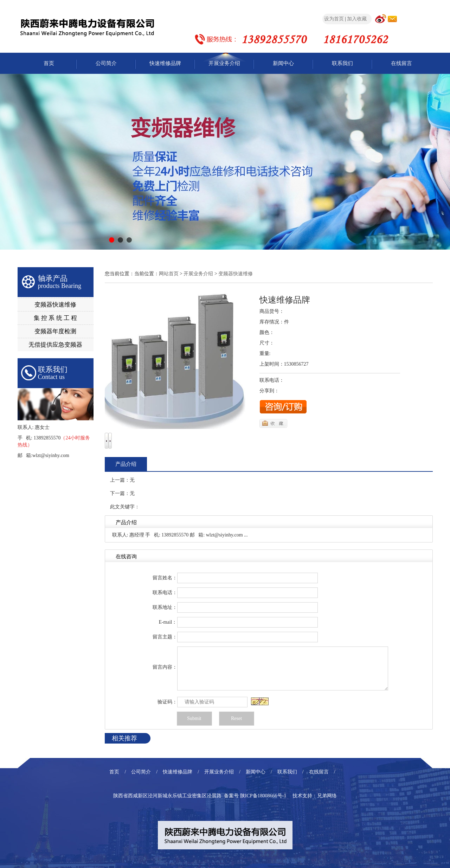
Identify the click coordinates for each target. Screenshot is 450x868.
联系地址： (165, 607)
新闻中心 (283, 63)
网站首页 (169, 274)
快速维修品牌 (165, 63)
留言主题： (165, 637)
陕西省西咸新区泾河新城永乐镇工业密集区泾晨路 (167, 796)
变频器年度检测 (55, 331)
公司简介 (106, 63)
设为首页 (334, 19)
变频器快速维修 (55, 305)
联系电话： (165, 593)
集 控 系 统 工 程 (55, 318)
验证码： (167, 702)
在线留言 (401, 63)
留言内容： (165, 667)
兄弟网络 (327, 796)
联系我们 (342, 63)
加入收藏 (357, 19)
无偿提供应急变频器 (55, 345)
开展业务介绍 (224, 63)
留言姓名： (165, 578)
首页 (49, 63)
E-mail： (168, 622)
